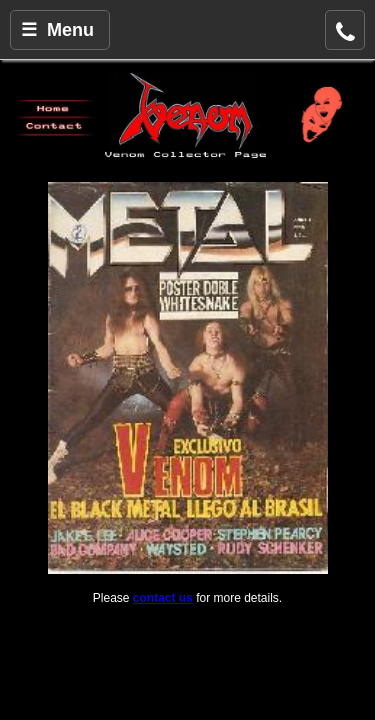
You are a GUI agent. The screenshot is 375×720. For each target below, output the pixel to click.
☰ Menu (57, 30)
